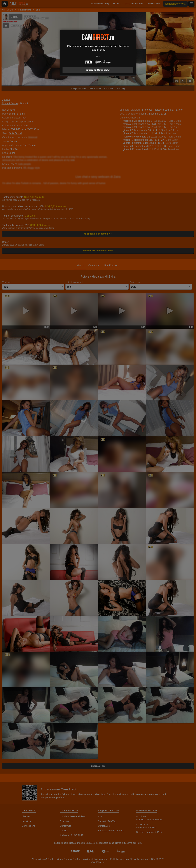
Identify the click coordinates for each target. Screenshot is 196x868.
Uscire (98, 56)
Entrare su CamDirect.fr (98, 70)
